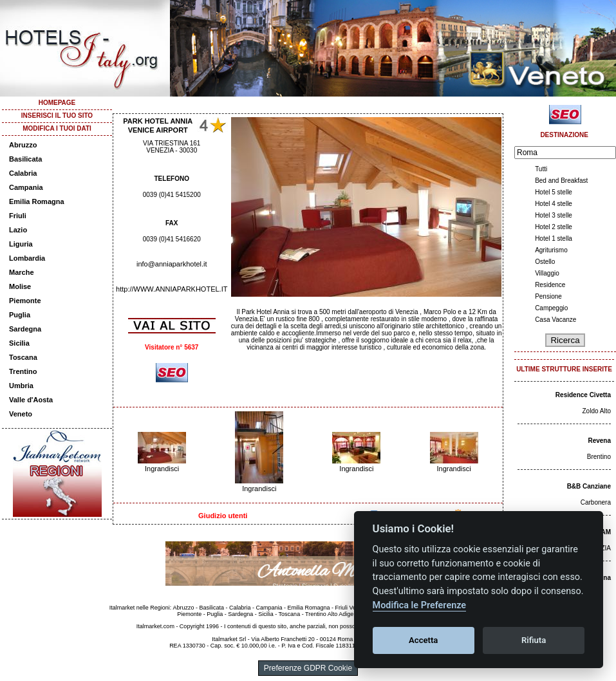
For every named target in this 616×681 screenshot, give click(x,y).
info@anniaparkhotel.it (172, 264)
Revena (599, 441)
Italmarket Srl (229, 639)
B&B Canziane (589, 486)
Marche (22, 272)
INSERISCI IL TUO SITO (57, 116)
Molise (20, 286)
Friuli (18, 216)
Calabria (23, 173)
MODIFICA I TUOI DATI (57, 128)
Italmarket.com (155, 626)
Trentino (23, 371)
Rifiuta (534, 640)
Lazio (18, 230)
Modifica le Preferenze (420, 605)
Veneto (21, 414)
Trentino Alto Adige (329, 614)
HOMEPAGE (57, 103)
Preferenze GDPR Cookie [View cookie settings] (308, 668)
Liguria (21, 244)
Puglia (20, 315)
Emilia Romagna (37, 201)
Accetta (423, 640)
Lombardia (27, 258)
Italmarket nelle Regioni (140, 608)
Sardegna (25, 329)
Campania (26, 187)
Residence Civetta (583, 395)
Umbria (21, 386)
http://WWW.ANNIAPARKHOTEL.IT (172, 289)
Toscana (23, 357)
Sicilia (19, 343)
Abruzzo (23, 145)
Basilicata (25, 159)
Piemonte (25, 301)
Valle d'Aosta (31, 400)
